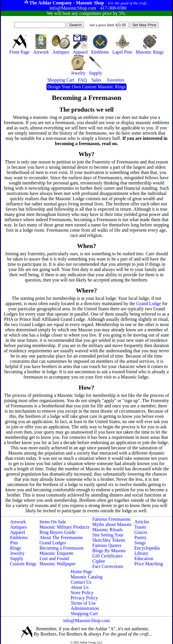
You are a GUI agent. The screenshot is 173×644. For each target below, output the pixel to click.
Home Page (82, 572)
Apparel (17, 532)
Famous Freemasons (111, 519)
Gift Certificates (107, 556)
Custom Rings (23, 564)
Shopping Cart (84, 614)
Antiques (18, 527)
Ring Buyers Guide (58, 532)
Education (144, 558)
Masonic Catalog (87, 577)
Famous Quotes (107, 545)
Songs (140, 543)
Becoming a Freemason (62, 548)
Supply (16, 558)
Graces (141, 532)
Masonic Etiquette (57, 553)
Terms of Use (83, 603)
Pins (14, 543)
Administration (85, 608)
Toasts (140, 527)
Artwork (18, 522)
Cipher (99, 561)
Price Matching (149, 564)
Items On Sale (53, 522)
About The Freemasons (61, 537)
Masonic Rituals (107, 530)
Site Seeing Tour (108, 535)
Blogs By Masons (109, 551)
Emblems (19, 537)
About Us (80, 587)
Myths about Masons (112, 524)
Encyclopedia (147, 548)
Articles (142, 522)
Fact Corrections (108, 566)
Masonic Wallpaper (58, 564)
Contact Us (81, 582)
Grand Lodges (53, 543)
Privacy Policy (84, 598)
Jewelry (17, 553)
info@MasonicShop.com (86, 621)
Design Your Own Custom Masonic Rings (86, 87)
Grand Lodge (149, 303)
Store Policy (82, 593)
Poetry (140, 537)
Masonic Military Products (65, 527)
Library (141, 553)
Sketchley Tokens (109, 540)
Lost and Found (54, 558)
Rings (15, 548)
